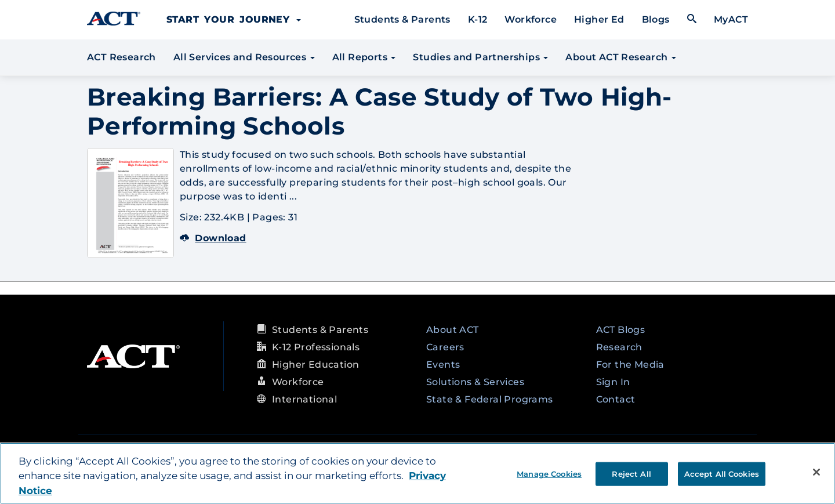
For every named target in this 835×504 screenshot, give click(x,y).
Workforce (531, 19)
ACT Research (121, 57)
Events (443, 365)
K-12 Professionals (316, 347)
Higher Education (315, 365)
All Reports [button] (364, 57)
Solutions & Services (475, 382)
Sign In (613, 382)
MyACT (731, 19)
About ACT (453, 330)
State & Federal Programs (490, 399)
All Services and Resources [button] (244, 57)
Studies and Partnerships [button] (480, 57)
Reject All (631, 473)
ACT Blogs (621, 330)
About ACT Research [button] (621, 57)
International (304, 399)
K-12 (478, 19)
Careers (445, 347)
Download (213, 238)
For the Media (630, 365)
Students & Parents (402, 19)
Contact (616, 399)
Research (619, 347)
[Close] (816, 472)
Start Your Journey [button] (234, 19)
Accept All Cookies (722, 473)
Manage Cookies (549, 473)
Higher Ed (599, 19)
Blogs (656, 19)
